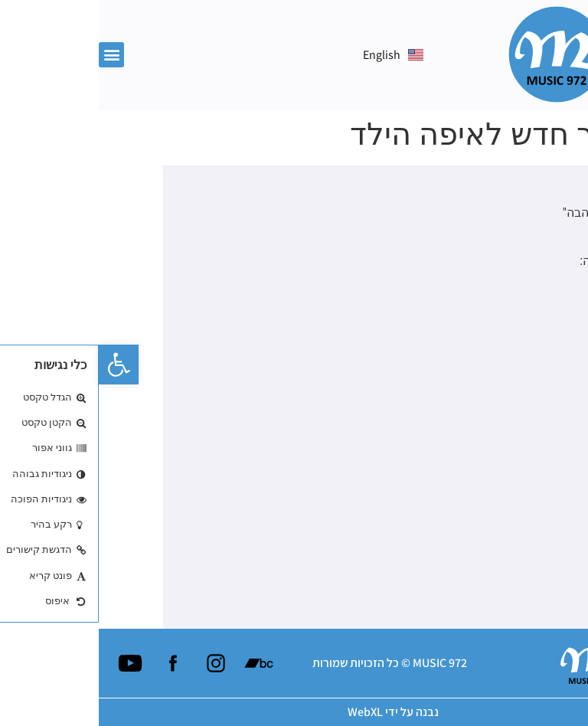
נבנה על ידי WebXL (294, 712)
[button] (20, 365)
